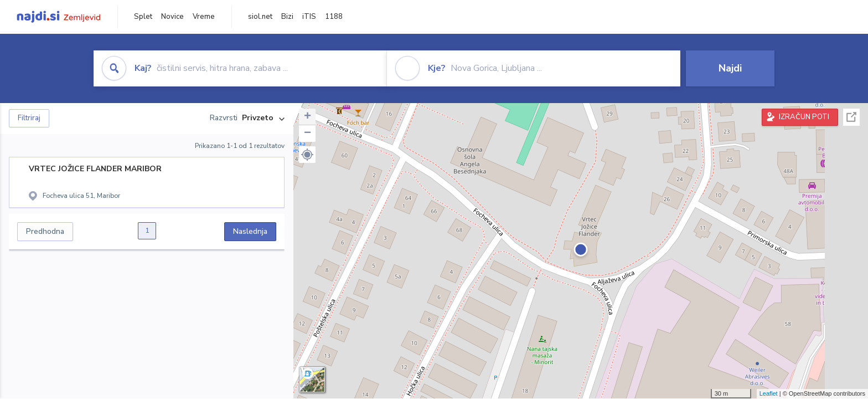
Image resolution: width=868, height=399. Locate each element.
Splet (143, 17)
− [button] (308, 134)
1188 (334, 17)
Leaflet (769, 393)
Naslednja (250, 231)
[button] (307, 155)
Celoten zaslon (851, 117)
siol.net (260, 17)
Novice (172, 17)
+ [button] (308, 117)
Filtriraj (29, 118)
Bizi (287, 17)
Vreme (204, 17)
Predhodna (45, 231)
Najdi (730, 68)
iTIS (309, 17)
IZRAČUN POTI (804, 117)
